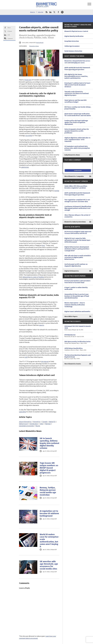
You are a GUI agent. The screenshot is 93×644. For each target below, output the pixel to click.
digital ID (52, 422)
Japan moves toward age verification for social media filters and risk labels (78, 115)
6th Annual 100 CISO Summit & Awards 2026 (78, 328)
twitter (54, 12)
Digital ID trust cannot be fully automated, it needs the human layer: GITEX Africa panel (77, 240)
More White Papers (71, 316)
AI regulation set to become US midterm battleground (49, 513)
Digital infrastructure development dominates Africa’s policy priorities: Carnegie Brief (77, 249)
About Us (33, 12)
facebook (58, 12)
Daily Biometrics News (72, 155)
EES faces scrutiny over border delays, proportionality (78, 108)
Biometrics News (34, 46)
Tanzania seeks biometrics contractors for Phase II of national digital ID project (77, 93)
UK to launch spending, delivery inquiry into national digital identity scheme (49, 443)
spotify (62, 12)
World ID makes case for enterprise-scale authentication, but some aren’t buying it (49, 540)
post (43, 245)
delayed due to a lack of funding (33, 277)
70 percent (28, 80)
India (41, 424)
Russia (38, 426)
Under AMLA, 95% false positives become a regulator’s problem (76, 187)
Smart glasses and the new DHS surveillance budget (76, 101)
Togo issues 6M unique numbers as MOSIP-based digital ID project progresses (49, 468)
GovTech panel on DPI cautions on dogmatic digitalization (76, 265)
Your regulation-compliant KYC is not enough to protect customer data (77, 201)
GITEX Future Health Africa (78, 349)
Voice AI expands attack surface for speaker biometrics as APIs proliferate (77, 131)
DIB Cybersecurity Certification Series (78, 342)
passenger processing (26, 426)
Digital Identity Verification (74, 36)
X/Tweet (10, 31)
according (29, 136)
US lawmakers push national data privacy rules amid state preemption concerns (77, 148)
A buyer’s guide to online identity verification (76, 288)
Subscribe (41, 12)
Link (9, 35)
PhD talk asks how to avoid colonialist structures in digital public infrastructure (78, 257)
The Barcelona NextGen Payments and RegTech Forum (78, 357)
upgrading (23, 412)
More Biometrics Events (73, 364)
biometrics (37, 422)
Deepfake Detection (72, 41)
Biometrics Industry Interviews (75, 222)
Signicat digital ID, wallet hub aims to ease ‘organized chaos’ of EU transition (77, 140)
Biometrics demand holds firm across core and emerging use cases (77, 62)
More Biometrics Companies (74, 176)
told (26, 357)
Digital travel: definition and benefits (77, 312)
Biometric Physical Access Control (76, 31)
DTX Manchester (78, 336)
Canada (45, 422)
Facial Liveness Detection (73, 51)
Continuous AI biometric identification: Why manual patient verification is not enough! (78, 208)
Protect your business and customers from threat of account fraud (77, 282)
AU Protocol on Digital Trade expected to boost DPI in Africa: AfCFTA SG (78, 232)
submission (25, 167)
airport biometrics (25, 422)
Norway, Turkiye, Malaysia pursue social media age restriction (48, 491)
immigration (34, 424)
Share (9, 28)
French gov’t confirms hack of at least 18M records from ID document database (77, 85)
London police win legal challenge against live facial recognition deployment (76, 122)
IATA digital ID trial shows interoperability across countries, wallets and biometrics (76, 76)
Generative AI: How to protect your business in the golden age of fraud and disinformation (77, 296)
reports (41, 325)
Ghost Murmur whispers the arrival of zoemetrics (77, 216)
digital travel (23, 424)
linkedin (50, 12)
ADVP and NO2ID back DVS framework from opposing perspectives (77, 69)
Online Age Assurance (72, 46)
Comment (10, 38)
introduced (45, 361)
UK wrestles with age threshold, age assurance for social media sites (49, 565)
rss (46, 12)
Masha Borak (40, 43)
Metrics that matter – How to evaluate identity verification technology (75, 305)
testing (57, 191)
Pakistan (48, 424)
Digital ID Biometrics (72, 271)
